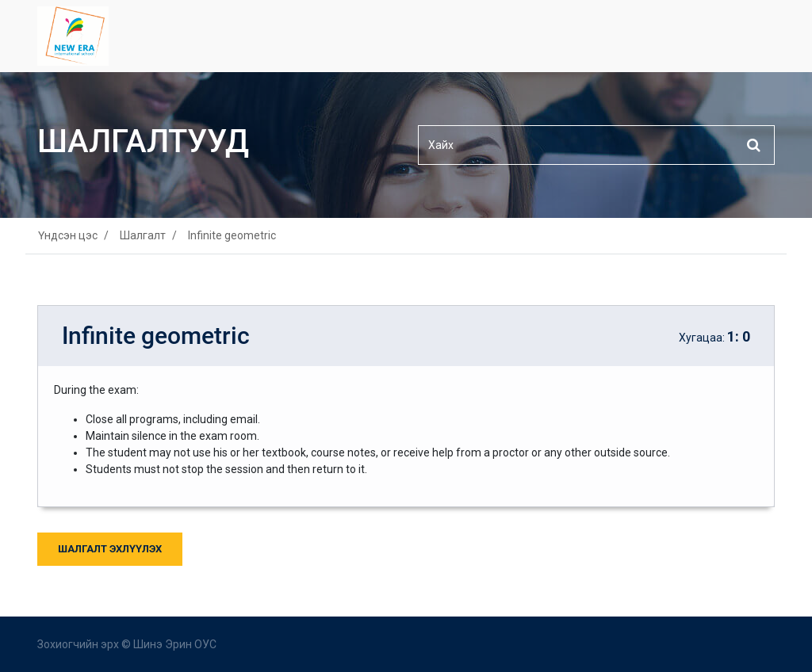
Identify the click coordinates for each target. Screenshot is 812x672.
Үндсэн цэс (68, 235)
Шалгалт (143, 235)
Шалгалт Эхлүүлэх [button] (110, 549)
